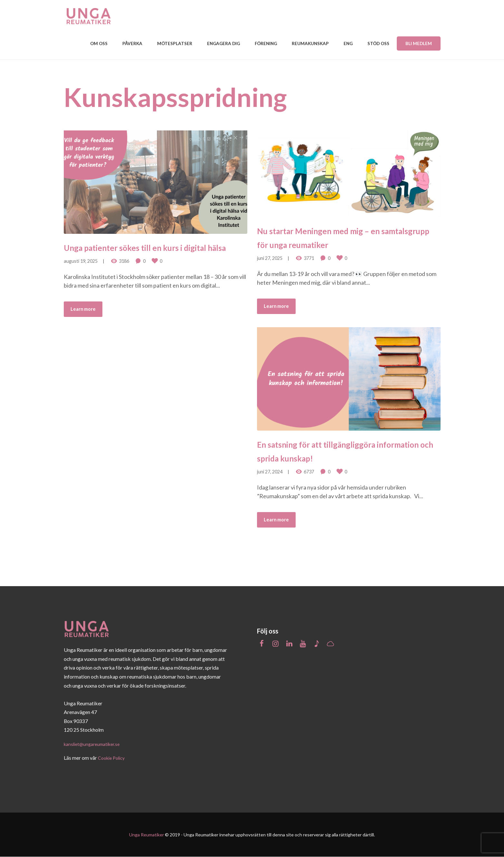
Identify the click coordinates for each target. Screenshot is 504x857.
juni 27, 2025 (270, 257)
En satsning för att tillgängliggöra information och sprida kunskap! (342, 449)
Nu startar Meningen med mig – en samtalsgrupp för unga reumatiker (345, 235)
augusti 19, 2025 (81, 274)
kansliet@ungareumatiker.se (95, 744)
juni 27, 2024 (270, 470)
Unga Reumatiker (147, 835)
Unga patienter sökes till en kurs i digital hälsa (149, 252)
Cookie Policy (113, 758)
